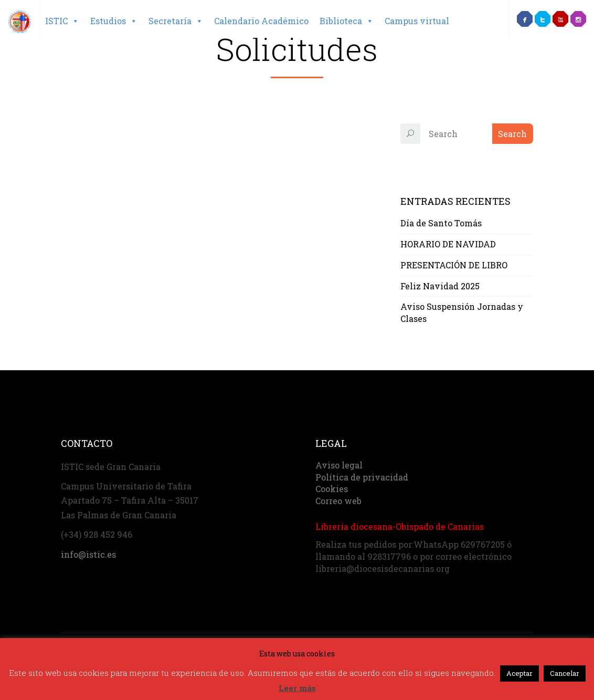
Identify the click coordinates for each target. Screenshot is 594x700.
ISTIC (62, 21)
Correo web (338, 501)
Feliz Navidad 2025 (440, 286)
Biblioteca (347, 21)
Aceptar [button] (519, 673)
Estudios (114, 21)
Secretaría (176, 21)
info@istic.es (88, 554)
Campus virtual (417, 21)
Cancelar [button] (565, 673)
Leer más (297, 688)
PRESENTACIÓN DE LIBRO (454, 265)
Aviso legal (339, 465)
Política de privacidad (362, 477)
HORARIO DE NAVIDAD (448, 244)
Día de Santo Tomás (441, 223)
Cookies (332, 489)
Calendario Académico (261, 21)
